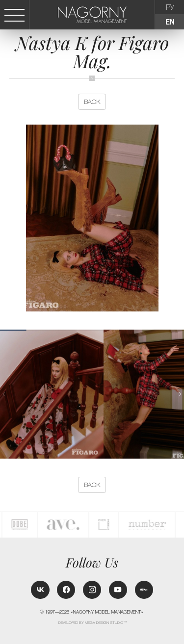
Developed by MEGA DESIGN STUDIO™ (92, 623)
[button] (180, 394)
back (92, 102)
